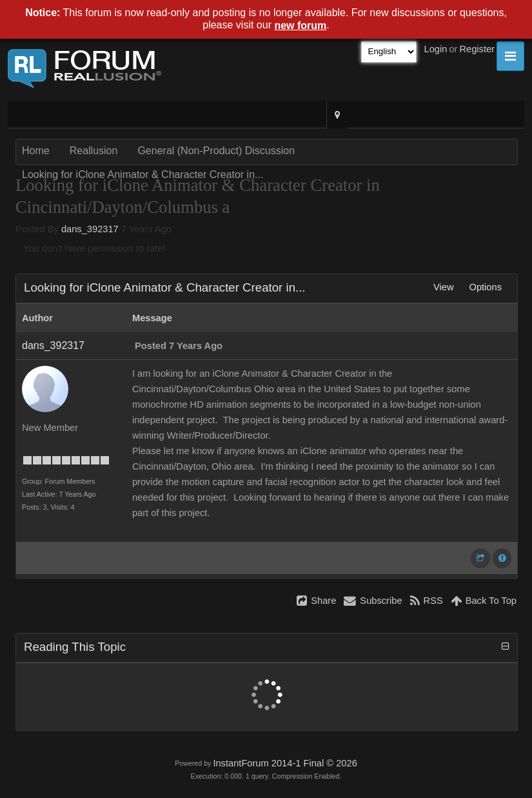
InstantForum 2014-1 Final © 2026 (285, 763)
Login (436, 49)
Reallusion (94, 151)
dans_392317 (90, 229)
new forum (300, 25)
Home (36, 151)
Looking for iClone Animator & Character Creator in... (143, 175)
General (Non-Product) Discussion (216, 151)
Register (477, 49)
